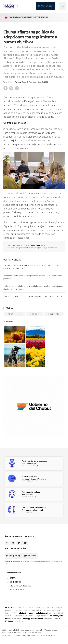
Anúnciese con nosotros (20, 586)
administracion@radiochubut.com (33, 613)
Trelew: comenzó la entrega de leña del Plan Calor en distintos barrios (33, 296)
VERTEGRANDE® (9, 633)
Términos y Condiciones (11, 635)
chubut (35, 314)
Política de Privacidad (31, 635)
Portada (18, 82)
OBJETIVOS (54, 314)
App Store (30, 556)
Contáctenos (15, 582)
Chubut (11, 82)
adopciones (14, 314)
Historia (13, 578)
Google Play (13, 556)
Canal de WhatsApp (18, 590)
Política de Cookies (48, 635)
